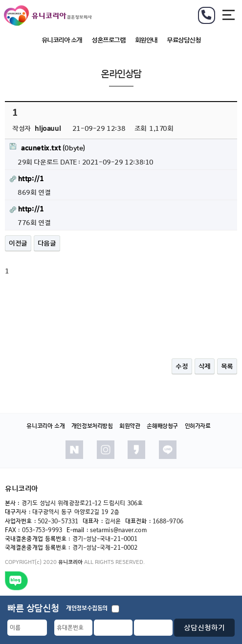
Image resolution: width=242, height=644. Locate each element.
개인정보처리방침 (92, 426)
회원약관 (130, 426)
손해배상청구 (162, 426)
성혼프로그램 (108, 40)
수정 (182, 366)
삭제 (205, 366)
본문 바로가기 (0, 0)
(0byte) (47, 148)
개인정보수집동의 (92, 609)
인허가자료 (198, 426)
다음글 (47, 243)
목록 (227, 366)
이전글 (18, 243)
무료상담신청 (184, 40)
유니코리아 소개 (62, 40)
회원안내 (146, 40)
